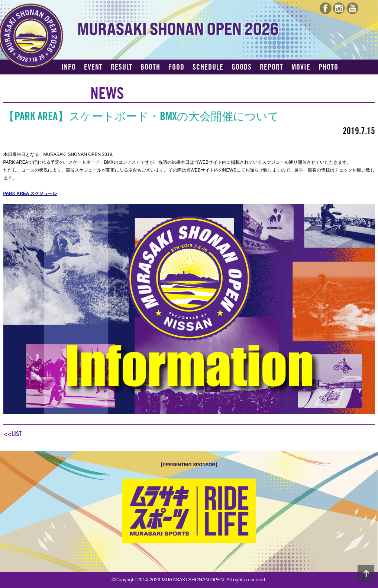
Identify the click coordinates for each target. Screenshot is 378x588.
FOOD (176, 67)
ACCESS (73, 80)
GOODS (242, 67)
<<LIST (12, 434)
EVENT (93, 67)
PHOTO (328, 67)
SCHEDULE (208, 67)
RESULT (122, 67)
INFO (69, 67)
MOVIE (301, 67)
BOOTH (150, 67)
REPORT (272, 67)
